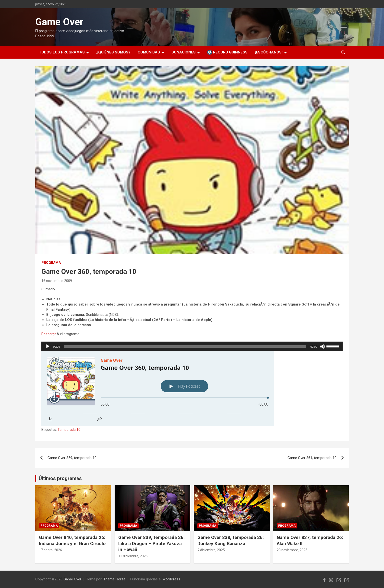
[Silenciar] (323, 346)
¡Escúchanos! (269, 52)
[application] (192, 346)
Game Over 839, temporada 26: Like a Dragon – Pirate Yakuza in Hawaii (151, 543)
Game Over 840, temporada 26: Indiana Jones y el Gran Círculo (72, 540)
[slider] (185, 346)
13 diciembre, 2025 (133, 556)
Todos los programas (62, 52)
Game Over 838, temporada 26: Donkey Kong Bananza (231, 540)
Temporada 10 (69, 430)
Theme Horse (114, 579)
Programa (51, 263)
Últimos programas (60, 478)
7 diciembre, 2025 (211, 550)
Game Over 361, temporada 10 (312, 458)
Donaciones (184, 52)
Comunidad (149, 52)
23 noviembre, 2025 (292, 550)
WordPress (171, 579)
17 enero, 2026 (50, 550)
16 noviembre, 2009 (57, 281)
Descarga (49, 334)
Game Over (59, 22)
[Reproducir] (48, 346)
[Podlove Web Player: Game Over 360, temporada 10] (192, 389)
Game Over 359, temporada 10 (72, 458)
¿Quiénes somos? (113, 52)
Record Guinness (227, 52)
